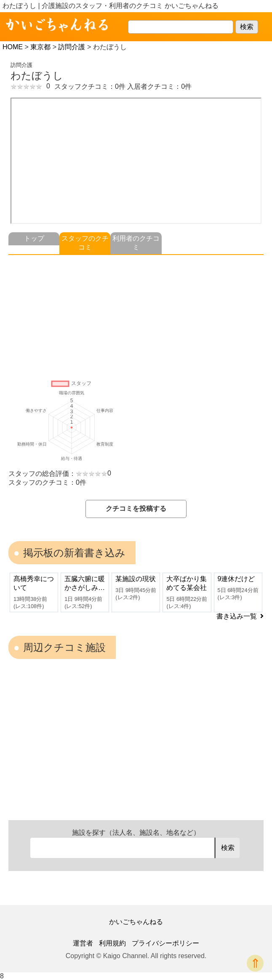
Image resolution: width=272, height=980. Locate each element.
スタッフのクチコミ (85, 243)
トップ (34, 238)
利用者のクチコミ (136, 243)
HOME (13, 47)
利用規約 (112, 943)
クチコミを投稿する (136, 509)
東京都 (40, 47)
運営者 (83, 943)
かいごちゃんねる (136, 922)
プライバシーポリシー (165, 943)
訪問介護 (72, 47)
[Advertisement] (136, 314)
